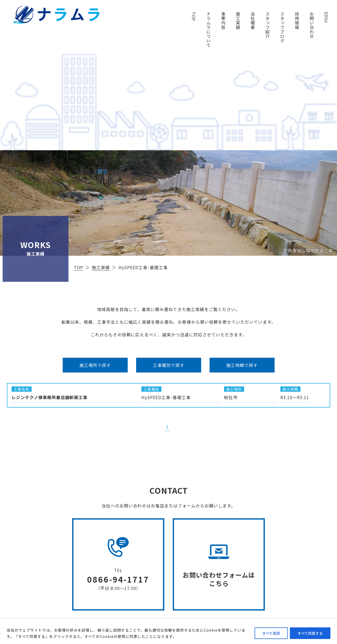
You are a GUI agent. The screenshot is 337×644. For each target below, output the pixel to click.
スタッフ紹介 (267, 25)
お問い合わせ (312, 25)
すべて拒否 (271, 633)
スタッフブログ (282, 27)
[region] (168, 631)
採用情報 (297, 21)
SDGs (326, 17)
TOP (194, 16)
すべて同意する (310, 633)
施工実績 (238, 21)
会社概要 (253, 21)
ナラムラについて (209, 30)
